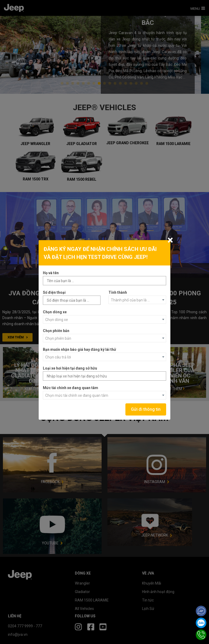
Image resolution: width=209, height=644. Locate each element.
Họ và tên (51, 273)
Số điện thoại (54, 292)
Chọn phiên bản (56, 331)
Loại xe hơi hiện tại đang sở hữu (70, 368)
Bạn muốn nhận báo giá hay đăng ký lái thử (79, 349)
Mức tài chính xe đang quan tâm (71, 388)
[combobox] (137, 300)
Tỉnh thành (118, 292)
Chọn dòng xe (55, 312)
